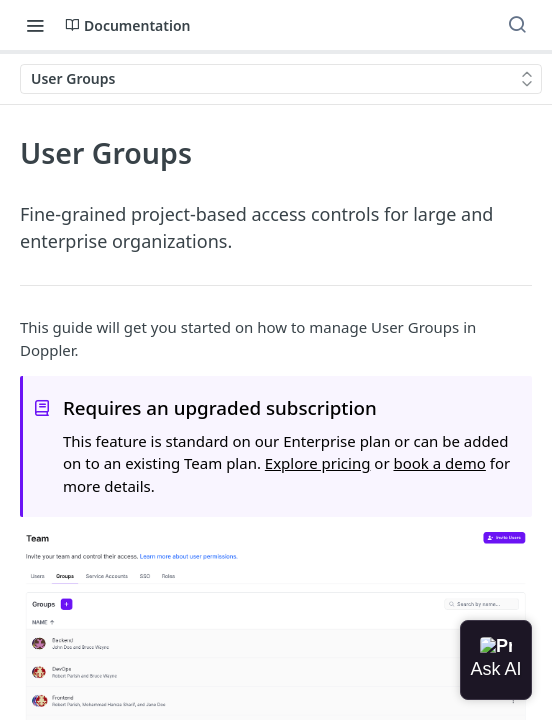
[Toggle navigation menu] (35, 25)
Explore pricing (318, 463)
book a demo (439, 463)
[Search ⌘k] (517, 25)
